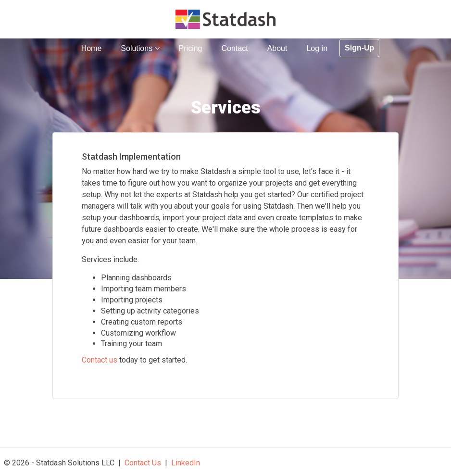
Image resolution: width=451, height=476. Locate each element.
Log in (317, 48)
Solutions (140, 48)
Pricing (191, 48)
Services (226, 108)
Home (92, 48)
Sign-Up (359, 48)
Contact (234, 48)
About (277, 48)
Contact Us (143, 463)
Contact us (100, 360)
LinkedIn (186, 463)
